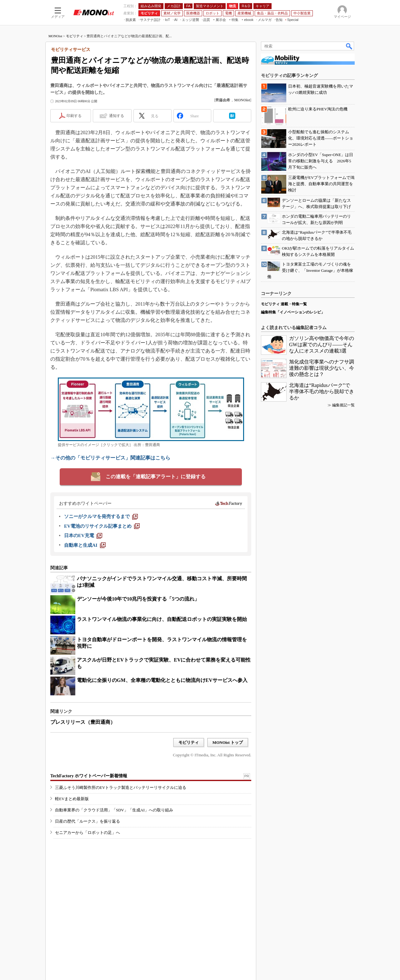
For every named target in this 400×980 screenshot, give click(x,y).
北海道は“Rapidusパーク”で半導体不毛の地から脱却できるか (322, 391)
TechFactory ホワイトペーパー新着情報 (89, 776)
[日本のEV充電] (83, 536)
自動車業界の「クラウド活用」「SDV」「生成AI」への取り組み (114, 810)
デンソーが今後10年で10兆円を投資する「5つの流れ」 (138, 599)
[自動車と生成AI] (85, 545)
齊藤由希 (223, 100)
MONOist (55, 36)
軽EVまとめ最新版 (72, 799)
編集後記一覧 (343, 405)
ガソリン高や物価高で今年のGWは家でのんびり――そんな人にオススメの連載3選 (322, 345)
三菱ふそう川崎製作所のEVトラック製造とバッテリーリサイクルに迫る (121, 787)
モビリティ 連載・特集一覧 (284, 304)
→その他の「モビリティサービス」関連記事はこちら (110, 458)
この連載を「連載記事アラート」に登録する (156, 477)
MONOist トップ (228, 742)
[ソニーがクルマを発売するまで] (101, 516)
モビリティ (75, 36)
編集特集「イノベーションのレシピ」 (293, 312)
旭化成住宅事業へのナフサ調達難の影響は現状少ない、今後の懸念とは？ (322, 368)
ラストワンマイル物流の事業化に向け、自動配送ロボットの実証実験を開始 (162, 619)
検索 (349, 46)
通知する (117, 116)
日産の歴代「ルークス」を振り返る (87, 821)
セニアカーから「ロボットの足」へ (87, 833)
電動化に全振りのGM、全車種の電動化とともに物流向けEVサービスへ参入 (162, 680)
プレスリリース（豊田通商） (83, 722)
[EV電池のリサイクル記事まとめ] (102, 526)
